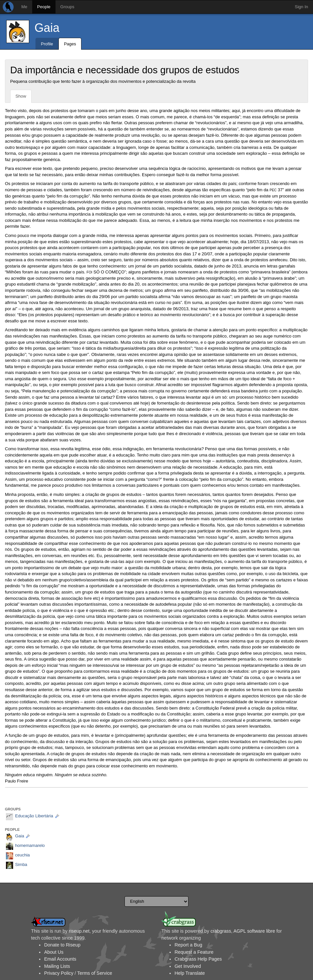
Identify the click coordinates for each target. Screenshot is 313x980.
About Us (54, 952)
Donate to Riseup (62, 945)
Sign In (302, 7)
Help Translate (190, 973)
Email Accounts (60, 959)
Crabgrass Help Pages (198, 959)
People (44, 7)
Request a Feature (194, 952)
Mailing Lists (57, 966)
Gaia (47, 28)
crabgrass (221, 931)
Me (24, 7)
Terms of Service (95, 973)
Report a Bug (188, 945)
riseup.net (79, 931)
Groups (67, 7)
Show (21, 96)
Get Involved (188, 966)
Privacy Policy (59, 973)
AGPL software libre (254, 931)
